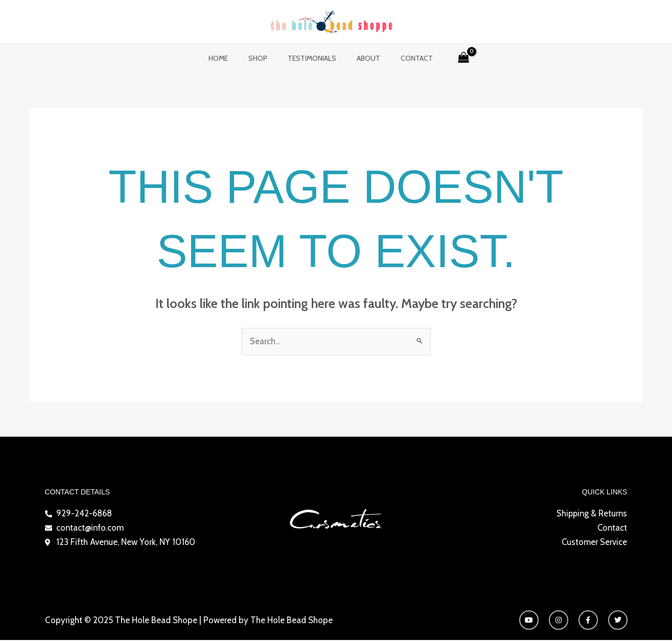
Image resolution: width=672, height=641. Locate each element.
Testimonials (312, 58)
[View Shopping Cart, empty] (448, 58)
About (362, 58)
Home (230, 58)
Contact (404, 58)
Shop (264, 58)
